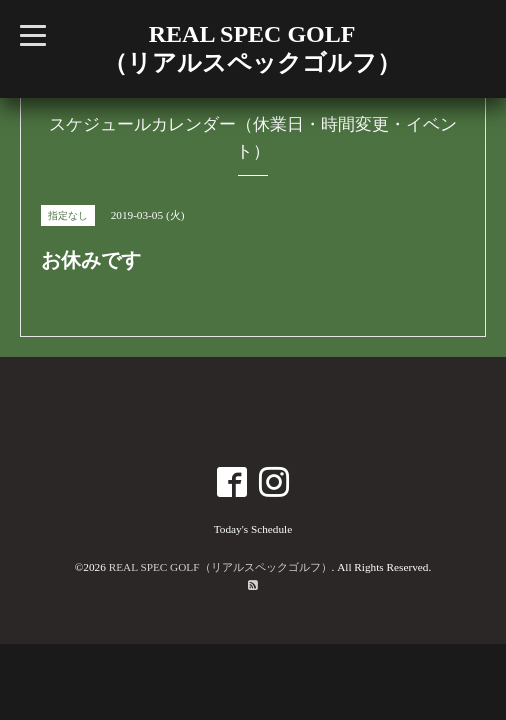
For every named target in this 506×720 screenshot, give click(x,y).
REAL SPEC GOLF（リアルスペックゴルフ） (220, 567)
